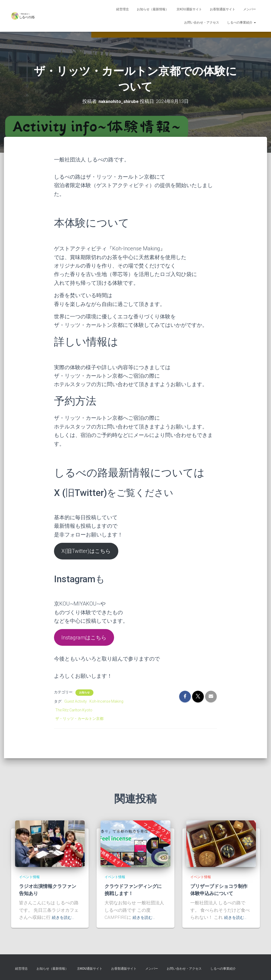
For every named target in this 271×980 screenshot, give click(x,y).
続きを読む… (65, 917)
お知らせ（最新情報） (153, 9)
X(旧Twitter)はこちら (86, 551)
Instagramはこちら (84, 637)
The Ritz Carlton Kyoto (74, 710)
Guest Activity (76, 701)
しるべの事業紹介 (241, 22)
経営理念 (123, 9)
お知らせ (84, 692)
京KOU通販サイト (189, 9)
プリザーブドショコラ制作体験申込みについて (220, 889)
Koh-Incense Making (106, 701)
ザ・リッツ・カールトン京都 (79, 719)
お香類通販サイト (223, 9)
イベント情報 (31, 877)
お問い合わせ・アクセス (202, 22)
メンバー (250, 9)
